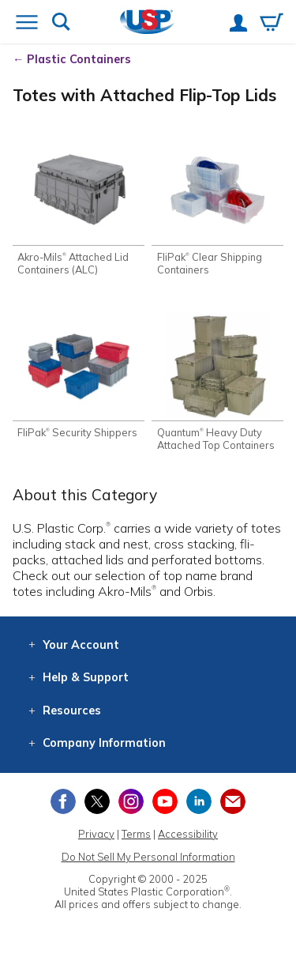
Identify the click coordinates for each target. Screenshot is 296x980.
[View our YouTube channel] (165, 801)
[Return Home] (147, 23)
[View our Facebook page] (63, 801)
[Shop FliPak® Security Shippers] (79, 376)
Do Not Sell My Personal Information (148, 857)
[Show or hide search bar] (61, 23)
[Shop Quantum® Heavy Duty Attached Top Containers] (217, 382)
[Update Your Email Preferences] (233, 801)
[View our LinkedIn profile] (199, 801)
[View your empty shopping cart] (272, 24)
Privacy (96, 834)
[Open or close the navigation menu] (27, 24)
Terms (136, 834)
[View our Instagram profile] (131, 801)
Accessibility (188, 834)
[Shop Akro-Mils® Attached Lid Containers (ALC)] (79, 207)
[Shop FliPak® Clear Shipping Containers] (217, 207)
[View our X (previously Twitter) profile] (97, 801)
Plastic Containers (79, 59)
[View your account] (238, 24)
